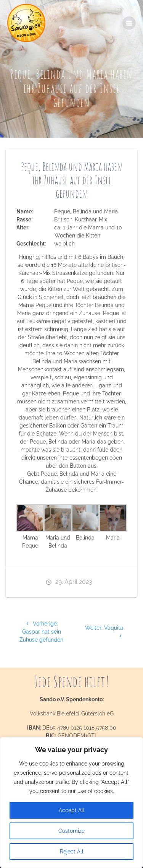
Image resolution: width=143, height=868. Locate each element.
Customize (71, 831)
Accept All (72, 810)
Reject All (72, 852)
